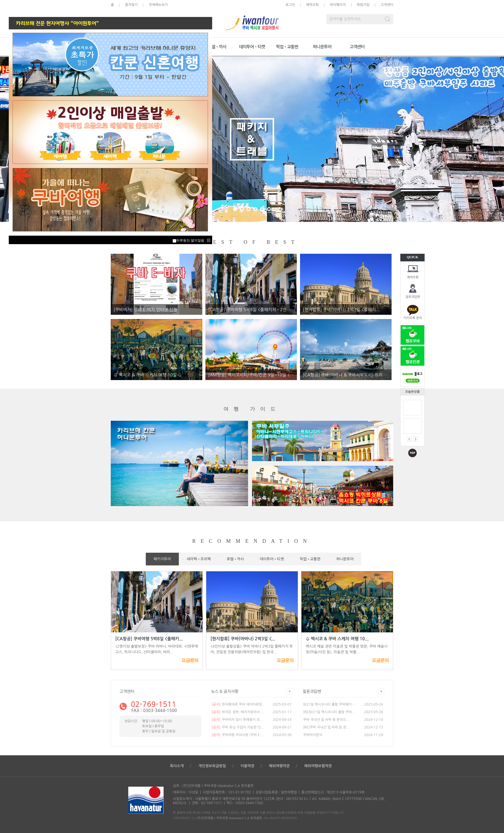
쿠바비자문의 (313, 735)
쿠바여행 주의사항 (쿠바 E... (237, 735)
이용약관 (247, 766)
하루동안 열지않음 (190, 240)
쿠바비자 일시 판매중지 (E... (237, 720)
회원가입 (363, 5)
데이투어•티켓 (252, 47)
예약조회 (413, 277)
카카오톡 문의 (413, 318)
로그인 (290, 5)
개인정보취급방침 (212, 766)
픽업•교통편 (287, 47)
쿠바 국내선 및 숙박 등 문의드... (326, 720)
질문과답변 (413, 297)
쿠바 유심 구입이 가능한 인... (238, 727)
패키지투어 (162, 559)
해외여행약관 (279, 766)
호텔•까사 (217, 47)
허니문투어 (322, 47)
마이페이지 (338, 5)
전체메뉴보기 (158, 5)
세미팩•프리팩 (199, 559)
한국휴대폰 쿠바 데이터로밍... (238, 704)
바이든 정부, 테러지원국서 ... (238, 712)
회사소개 (177, 766)
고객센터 (387, 5)
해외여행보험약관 (318, 766)
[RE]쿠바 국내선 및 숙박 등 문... (326, 727)
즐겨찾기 (131, 5)
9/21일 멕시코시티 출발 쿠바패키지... (329, 704)
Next (378, 139)
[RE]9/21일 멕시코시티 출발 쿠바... (329, 712)
